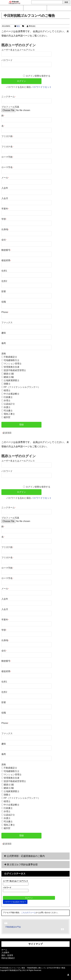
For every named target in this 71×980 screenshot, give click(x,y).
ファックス (7, 322)
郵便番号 (6, 250)
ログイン (59, 8)
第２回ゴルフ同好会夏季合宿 (22, 865)
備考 (4, 343)
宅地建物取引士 (12, 360)
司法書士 (8, 411)
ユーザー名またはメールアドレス (18, 50)
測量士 (7, 384)
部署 (4, 291)
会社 (4, 240)
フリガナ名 (7, 147)
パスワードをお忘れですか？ (15, 902)
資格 (4, 354)
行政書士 (8, 397)
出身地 (5, 229)
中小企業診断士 (12, 394)
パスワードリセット (41, 87)
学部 (4, 219)
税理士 (7, 390)
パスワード (7, 60)
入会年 (5, 188)
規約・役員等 (7, 955)
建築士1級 (9, 374)
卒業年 (5, 209)
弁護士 (7, 407)
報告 (18, 26)
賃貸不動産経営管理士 (15, 370)
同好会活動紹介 (8, 958)
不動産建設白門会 (13, 927)
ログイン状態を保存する (38, 76)
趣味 (4, 333)
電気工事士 (9, 414)
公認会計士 (9, 404)
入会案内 (35, 8)
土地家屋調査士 (12, 380)
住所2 (4, 281)
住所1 (4, 271)
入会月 (5, 198)
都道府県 (6, 260)
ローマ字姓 (7, 157)
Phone (5, 312)
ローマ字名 (7, 167)
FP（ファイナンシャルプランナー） (22, 387)
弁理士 (7, 401)
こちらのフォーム (28, 913)
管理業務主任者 (12, 367)
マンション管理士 (13, 364)
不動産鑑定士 (10, 357)
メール (5, 178)
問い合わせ (12, 8)
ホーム (4, 950)
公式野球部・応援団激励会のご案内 (26, 856)
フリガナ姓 (7, 136)
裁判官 (7, 417)
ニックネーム (8, 97)
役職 (4, 302)
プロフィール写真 (10, 107)
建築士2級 (9, 377)
